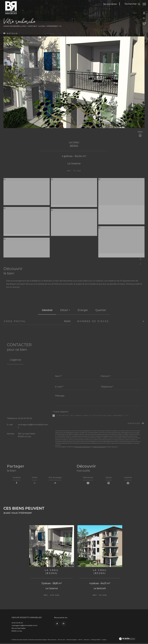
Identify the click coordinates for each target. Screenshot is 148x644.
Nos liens (87, 641)
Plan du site (62, 641)
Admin (81, 641)
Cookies (104, 641)
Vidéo (140, 132)
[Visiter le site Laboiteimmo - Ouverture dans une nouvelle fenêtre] (127, 640)
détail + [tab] (65, 310)
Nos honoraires (52, 641)
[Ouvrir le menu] (144, 4)
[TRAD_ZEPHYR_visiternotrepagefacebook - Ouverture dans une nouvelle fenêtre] (56, 624)
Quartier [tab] (101, 310)
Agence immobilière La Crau (15, 26)
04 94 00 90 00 (25, 418)
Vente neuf (32, 26)
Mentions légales (72, 641)
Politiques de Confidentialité (82, 447)
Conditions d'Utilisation (99, 447)
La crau (42, 26)
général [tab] (47, 310)
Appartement (52, 26)
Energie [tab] (83, 310)
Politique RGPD (96, 641)
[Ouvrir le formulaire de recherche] (131, 4)
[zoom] (27, 180)
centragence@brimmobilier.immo (25, 626)
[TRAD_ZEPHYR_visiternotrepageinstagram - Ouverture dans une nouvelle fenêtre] (63, 624)
